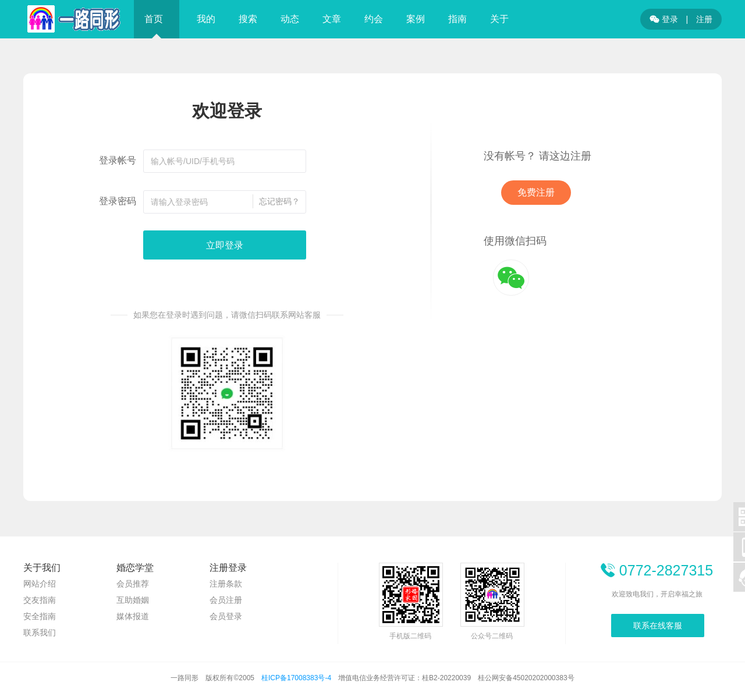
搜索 (248, 19)
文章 (332, 19)
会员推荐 (133, 584)
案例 (416, 19)
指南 (457, 19)
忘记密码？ (279, 201)
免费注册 (536, 192)
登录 (664, 19)
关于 (499, 19)
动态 (290, 19)
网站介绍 (40, 584)
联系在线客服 (658, 626)
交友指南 (40, 600)
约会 (374, 19)
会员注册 (226, 600)
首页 (154, 19)
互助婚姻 (133, 600)
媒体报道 (133, 616)
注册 (704, 19)
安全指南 (40, 616)
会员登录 (226, 616)
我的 (206, 19)
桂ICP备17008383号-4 (296, 678)
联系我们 (40, 633)
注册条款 (226, 584)
